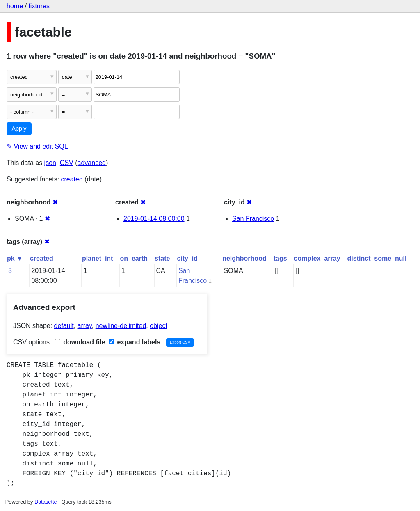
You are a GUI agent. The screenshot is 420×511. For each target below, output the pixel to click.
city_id (187, 258)
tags (280, 258)
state (162, 258)
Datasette (46, 502)
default (64, 326)
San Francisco (253, 219)
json (50, 163)
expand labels (135, 342)
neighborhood (244, 258)
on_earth (134, 258)
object (159, 326)
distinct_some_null (377, 258)
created (72, 179)
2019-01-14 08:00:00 (154, 219)
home (15, 6)
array (85, 326)
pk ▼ (15, 258)
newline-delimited (121, 326)
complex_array (317, 258)
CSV (67, 163)
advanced (92, 163)
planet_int (98, 258)
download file (80, 342)
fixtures (39, 6)
